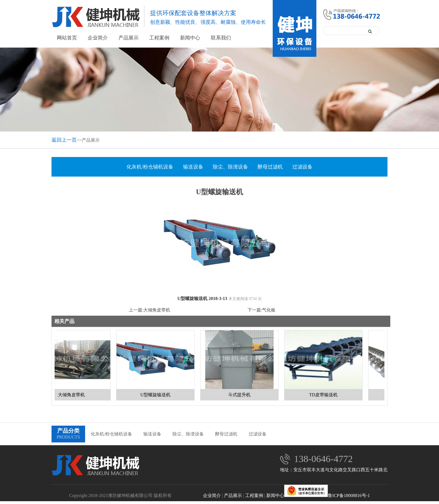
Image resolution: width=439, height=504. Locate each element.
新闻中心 (190, 38)
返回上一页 (64, 140)
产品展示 (129, 38)
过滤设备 (302, 167)
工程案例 (159, 38)
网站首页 (67, 38)
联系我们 (221, 38)
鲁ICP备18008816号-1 (327, 495)
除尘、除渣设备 (230, 167)
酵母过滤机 (270, 167)
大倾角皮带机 (157, 310)
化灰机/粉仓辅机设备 (150, 167)
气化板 (269, 310)
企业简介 (98, 38)
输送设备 (193, 167)
